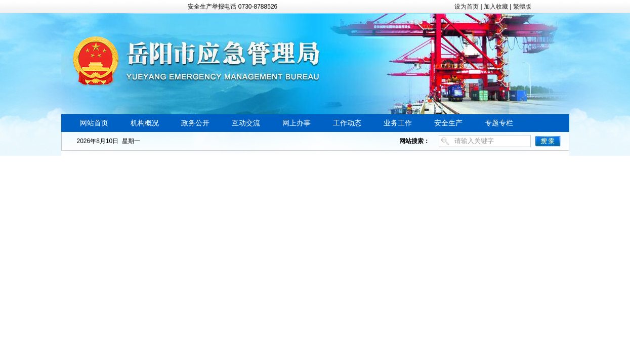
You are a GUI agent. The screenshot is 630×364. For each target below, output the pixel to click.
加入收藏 (496, 7)
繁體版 (522, 7)
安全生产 (448, 123)
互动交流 (246, 123)
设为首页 (467, 7)
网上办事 (297, 123)
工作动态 (347, 123)
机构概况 (145, 123)
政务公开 (195, 123)
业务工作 (398, 123)
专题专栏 (499, 123)
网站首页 (94, 123)
